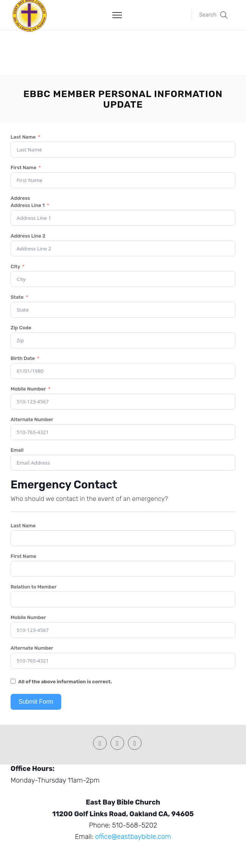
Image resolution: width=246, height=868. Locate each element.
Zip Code (21, 328)
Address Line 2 (28, 236)
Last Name (23, 137)
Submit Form (36, 702)
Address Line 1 (28, 205)
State (17, 297)
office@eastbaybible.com (133, 837)
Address (20, 198)
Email (17, 450)
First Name (23, 168)
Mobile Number (28, 389)
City (15, 266)
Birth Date (23, 358)
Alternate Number (32, 419)
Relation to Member (33, 587)
